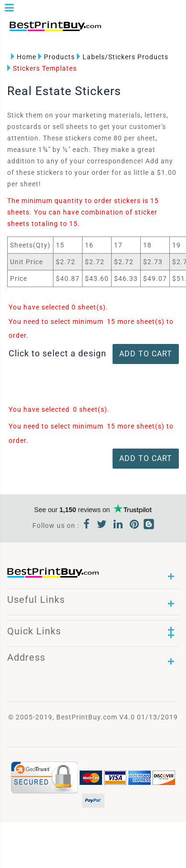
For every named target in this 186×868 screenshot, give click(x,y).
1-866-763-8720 (117, 29)
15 (111, 321)
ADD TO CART (146, 354)
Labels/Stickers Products (123, 57)
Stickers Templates (42, 68)
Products (57, 57)
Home (24, 57)
